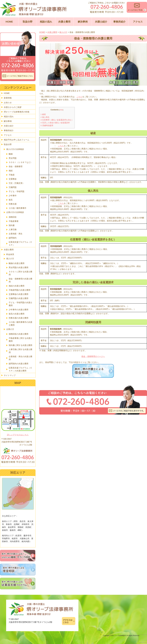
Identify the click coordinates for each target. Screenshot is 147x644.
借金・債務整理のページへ (93, 356)
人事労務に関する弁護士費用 (20, 351)
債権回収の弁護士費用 (18, 334)
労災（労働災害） (17, 183)
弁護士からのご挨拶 (13, 107)
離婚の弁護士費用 (17, 263)
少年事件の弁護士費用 (18, 310)
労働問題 (13, 187)
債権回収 (13, 217)
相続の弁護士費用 (17, 286)
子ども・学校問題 (17, 191)
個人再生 (45, 117)
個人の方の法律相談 (15, 149)
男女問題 (13, 158)
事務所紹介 (119, 22)
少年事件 (13, 196)
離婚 (11, 154)
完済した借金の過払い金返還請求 (55, 123)
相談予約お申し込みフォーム (17, 140)
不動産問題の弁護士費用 (19, 290)
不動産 (12, 175)
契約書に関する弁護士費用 (20, 345)
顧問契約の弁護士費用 (18, 364)
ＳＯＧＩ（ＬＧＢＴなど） (20, 162)
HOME (9, 22)
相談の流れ (46, 22)
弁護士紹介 (101, 22)
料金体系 (10, 254)
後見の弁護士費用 (17, 314)
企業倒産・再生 (16, 234)
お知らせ (8, 103)
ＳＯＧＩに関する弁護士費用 (20, 273)
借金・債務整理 (16, 166)
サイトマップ (10, 375)
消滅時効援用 (47, 125)
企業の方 (10, 329)
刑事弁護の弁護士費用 (18, 318)
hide (61, 110)
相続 (11, 171)
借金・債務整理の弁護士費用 (20, 280)
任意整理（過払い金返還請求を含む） (57, 120)
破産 (43, 114)
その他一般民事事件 (18, 208)
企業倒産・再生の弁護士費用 (20, 358)
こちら (79, 97)
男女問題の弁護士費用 (18, 268)
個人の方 (10, 259)
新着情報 (8, 98)
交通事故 (13, 179)
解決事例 (83, 22)
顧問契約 (13, 238)
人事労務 (13, 230)
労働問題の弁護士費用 (18, 298)
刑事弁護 (13, 204)
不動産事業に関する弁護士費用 (20, 340)
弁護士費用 (64, 22)
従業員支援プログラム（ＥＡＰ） (20, 244)
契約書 (12, 225)
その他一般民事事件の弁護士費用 (20, 324)
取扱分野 (28, 22)
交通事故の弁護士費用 (18, 294)
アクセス (138, 22)
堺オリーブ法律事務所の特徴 (17, 112)
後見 (11, 200)
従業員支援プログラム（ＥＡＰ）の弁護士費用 (20, 369)
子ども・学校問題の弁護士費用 (20, 304)
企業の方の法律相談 (15, 212)
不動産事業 (14, 221)
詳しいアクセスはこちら (18, 435)
